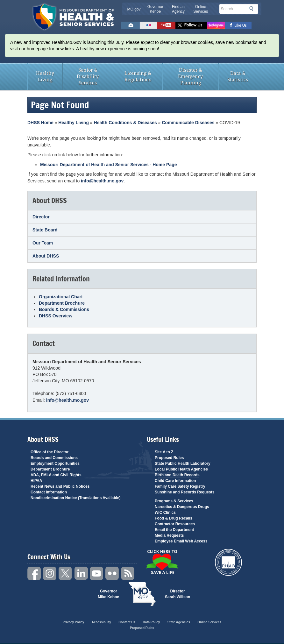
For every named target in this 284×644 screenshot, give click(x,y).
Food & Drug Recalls (174, 518)
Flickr (149, 25)
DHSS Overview (56, 316)
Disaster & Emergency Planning (190, 77)
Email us (131, 25)
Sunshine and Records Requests (185, 492)
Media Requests (169, 535)
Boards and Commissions (54, 458)
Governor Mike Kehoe (108, 594)
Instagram (50, 573)
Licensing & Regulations (138, 77)
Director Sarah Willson (177, 594)
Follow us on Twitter (191, 25)
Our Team (43, 243)
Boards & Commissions (64, 309)
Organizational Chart (61, 297)
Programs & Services (174, 501)
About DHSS (46, 256)
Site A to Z (164, 452)
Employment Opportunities (55, 464)
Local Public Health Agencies (181, 469)
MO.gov (134, 9)
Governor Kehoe (155, 9)
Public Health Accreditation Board (228, 562)
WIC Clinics (165, 513)
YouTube (97, 573)
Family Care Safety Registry (180, 486)
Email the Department (174, 530)
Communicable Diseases (188, 123)
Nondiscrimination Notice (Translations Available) (76, 498)
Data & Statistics (238, 77)
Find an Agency (178, 9)
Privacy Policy (74, 622)
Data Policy (151, 622)
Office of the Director (50, 452)
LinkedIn (81, 573)
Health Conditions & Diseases (125, 123)
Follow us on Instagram (216, 25)
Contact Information (49, 492)
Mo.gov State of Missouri (142, 594)
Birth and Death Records (177, 475)
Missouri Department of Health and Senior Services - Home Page (108, 165)
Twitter (66, 573)
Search (253, 9)
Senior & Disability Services (88, 77)
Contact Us (127, 622)
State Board (45, 230)
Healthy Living (45, 77)
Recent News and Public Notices (60, 486)
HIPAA (36, 481)
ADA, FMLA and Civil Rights (56, 475)
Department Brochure (62, 303)
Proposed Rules (169, 458)
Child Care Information (175, 481)
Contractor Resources (175, 524)
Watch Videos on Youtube (166, 25)
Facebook (34, 573)
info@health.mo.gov (102, 181)
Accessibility (101, 622)
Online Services (201, 9)
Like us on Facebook (238, 25)
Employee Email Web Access (181, 541)
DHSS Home (40, 123)
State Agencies (179, 622)
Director (41, 217)
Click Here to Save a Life (162, 562)
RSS (128, 573)
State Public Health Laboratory (183, 464)
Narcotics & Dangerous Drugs (182, 507)
